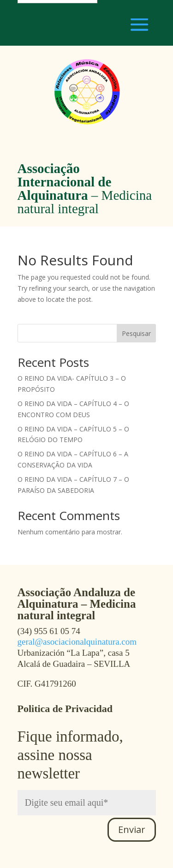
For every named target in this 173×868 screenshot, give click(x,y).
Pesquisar (136, 333)
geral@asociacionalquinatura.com (77, 642)
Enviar (132, 829)
